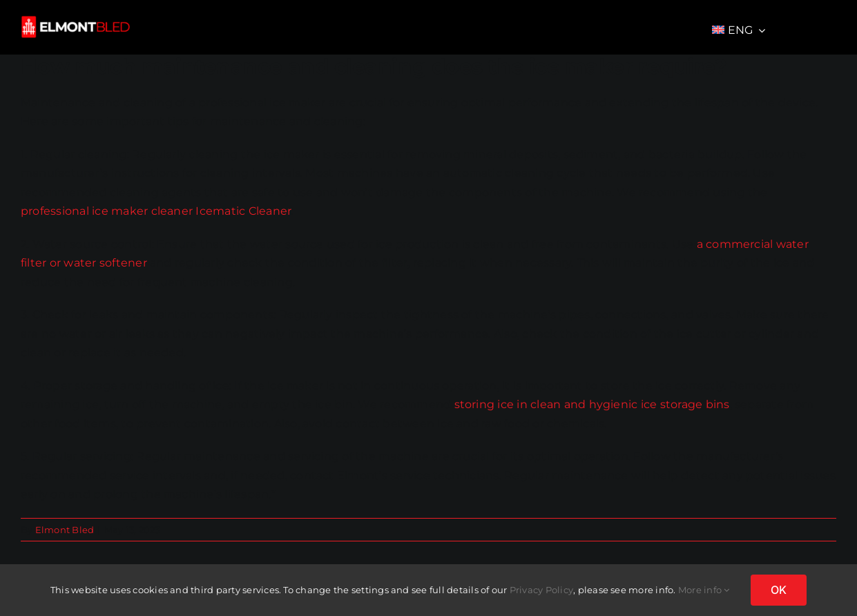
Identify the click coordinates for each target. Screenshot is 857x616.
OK (779, 590)
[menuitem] (739, 30)
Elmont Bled (65, 530)
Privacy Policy (541, 590)
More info (704, 590)
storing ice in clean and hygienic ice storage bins (592, 404)
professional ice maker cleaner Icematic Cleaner (156, 211)
